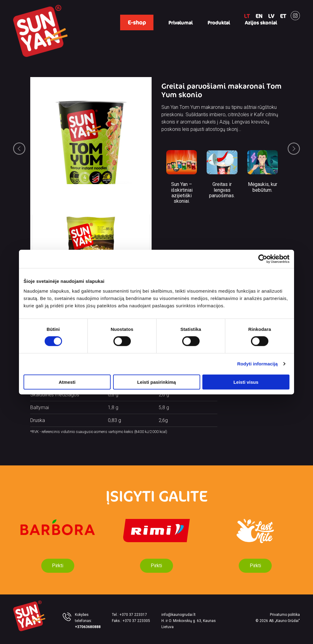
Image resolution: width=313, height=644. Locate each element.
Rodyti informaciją (258, 364)
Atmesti (67, 382)
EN (259, 16)
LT (247, 16)
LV (271, 16)
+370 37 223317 (133, 615)
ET (283, 16)
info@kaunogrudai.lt (179, 615)
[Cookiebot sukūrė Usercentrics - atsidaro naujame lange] (263, 259)
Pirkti (58, 566)
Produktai (219, 23)
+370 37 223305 (136, 621)
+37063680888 (88, 627)
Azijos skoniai (261, 23)
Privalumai (180, 23)
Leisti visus (246, 382)
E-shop (137, 22)
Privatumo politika (285, 615)
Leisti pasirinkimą (157, 382)
